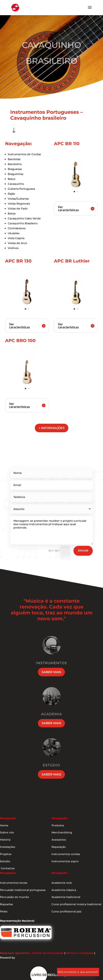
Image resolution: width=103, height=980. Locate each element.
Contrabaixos (17, 228)
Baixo (12, 179)
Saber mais (51, 672)
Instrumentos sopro (65, 861)
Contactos (7, 868)
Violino (12, 248)
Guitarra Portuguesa (21, 189)
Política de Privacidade (48, 953)
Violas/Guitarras (18, 199)
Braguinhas (16, 174)
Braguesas (15, 169)
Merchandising (62, 832)
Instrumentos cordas (66, 854)
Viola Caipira (16, 238)
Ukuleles (14, 233)
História (5, 840)
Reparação (59, 847)
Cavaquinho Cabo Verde (24, 218)
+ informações (52, 428)
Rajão (11, 194)
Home (4, 825)
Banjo (12, 213)
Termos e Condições (80, 953)
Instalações (8, 847)
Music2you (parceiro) (14, 953)
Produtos (58, 825)
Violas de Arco (17, 243)
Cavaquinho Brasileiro (23, 223)
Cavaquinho (16, 184)
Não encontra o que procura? (78, 972)
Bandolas (14, 159)
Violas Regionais (19, 204)
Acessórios (59, 840)
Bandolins (15, 164)
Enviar (83, 551)
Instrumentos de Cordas (24, 154)
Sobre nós (7, 832)
